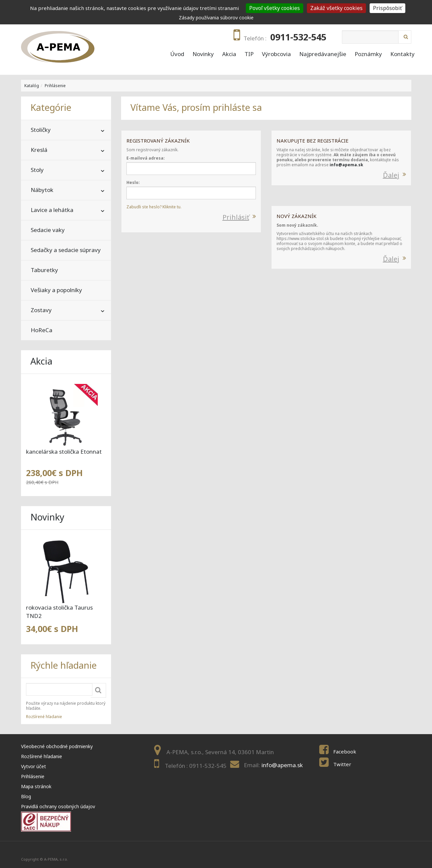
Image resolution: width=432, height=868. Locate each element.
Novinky (203, 54)
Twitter (342, 764)
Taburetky (44, 270)
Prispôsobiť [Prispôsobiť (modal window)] (387, 8)
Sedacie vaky (48, 230)
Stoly (37, 170)
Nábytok (42, 190)
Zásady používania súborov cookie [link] (216, 18)
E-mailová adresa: (146, 158)
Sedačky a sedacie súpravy (66, 250)
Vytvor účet (34, 766)
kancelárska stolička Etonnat (64, 452)
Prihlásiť (236, 217)
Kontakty (402, 54)
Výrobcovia (276, 54)
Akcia (229, 54)
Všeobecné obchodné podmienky (57, 746)
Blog (26, 796)
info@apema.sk (346, 165)
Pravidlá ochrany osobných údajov (58, 806)
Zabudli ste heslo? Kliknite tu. (154, 207)
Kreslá (39, 150)
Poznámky (368, 54)
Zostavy (41, 310)
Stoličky (41, 130)
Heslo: (133, 182)
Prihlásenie (55, 86)
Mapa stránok (36, 786)
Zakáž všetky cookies (336, 8)
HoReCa (42, 330)
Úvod (177, 54)
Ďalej (391, 175)
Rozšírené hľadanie (44, 717)
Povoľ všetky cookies (275, 8)
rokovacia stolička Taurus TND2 (59, 612)
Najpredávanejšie (323, 54)
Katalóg (32, 86)
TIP (249, 54)
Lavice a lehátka (52, 210)
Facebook (345, 751)
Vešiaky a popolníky (56, 290)
